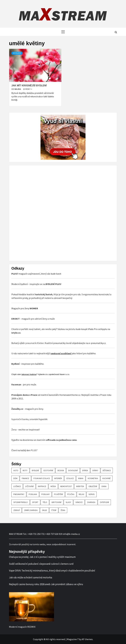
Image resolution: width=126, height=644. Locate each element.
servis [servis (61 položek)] (92, 494)
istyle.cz (16, 333)
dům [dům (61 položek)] (15, 478)
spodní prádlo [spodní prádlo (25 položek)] (21, 502)
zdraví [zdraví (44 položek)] (16, 510)
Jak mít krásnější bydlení (29, 86)
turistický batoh (44, 294)
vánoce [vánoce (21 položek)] (79, 502)
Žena (14, 430)
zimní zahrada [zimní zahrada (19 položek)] (31, 510)
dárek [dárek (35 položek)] (85, 470)
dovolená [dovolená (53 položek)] (73, 470)
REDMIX (31, 627)
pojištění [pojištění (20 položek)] (58, 494)
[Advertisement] (34, 213)
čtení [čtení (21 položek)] (54, 510)
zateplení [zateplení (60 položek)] (104, 502)
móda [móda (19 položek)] (53, 486)
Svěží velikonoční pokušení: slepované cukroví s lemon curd (41, 564)
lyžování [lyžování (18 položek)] (29, 486)
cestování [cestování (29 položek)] (48, 470)
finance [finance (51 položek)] (25, 478)
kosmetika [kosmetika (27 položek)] (93, 478)
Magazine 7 (73, 639)
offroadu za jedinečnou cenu (61, 440)
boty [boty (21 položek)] (25, 470)
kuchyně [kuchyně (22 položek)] (106, 478)
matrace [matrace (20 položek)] (42, 486)
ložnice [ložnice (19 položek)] (17, 486)
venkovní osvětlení (61, 353)
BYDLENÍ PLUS (53, 284)
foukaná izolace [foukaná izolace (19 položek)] (42, 478)
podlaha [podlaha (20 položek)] (33, 494)
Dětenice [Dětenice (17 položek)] (107, 470)
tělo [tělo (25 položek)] (45, 502)
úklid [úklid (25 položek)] (44, 510)
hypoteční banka (20, 419)
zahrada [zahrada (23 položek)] (91, 502)
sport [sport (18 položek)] (35, 502)
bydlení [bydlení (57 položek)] (35, 470)
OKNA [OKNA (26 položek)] (104, 486)
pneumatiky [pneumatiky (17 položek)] (19, 494)
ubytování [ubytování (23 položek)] (56, 502)
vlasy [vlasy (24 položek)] (68, 502)
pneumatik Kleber (35, 343)
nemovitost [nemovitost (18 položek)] (66, 486)
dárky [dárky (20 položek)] (95, 470)
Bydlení (17, 53)
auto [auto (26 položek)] (16, 470)
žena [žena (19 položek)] (63, 510)
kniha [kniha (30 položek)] (81, 478)
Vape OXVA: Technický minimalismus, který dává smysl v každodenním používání (52, 571)
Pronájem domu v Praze (24, 395)
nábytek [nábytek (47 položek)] (80, 486)
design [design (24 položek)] (61, 470)
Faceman (16, 384)
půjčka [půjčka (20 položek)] (71, 494)
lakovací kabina (29, 374)
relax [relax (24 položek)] (81, 494)
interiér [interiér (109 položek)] (58, 478)
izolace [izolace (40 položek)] (70, 478)
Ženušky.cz (17, 409)
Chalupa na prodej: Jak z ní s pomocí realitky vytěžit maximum (42, 557)
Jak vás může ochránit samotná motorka (31, 577)
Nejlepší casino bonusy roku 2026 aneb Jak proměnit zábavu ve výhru (46, 584)
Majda (18, 89)
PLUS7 (34, 450)
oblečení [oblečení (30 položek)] (93, 486)
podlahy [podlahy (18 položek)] (46, 494)
